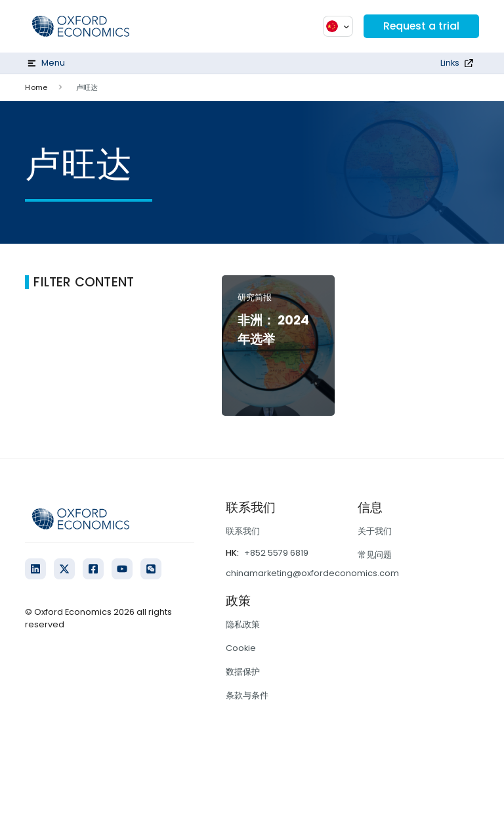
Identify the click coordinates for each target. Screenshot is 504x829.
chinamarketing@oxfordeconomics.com (312, 573)
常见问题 (375, 555)
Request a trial (421, 26)
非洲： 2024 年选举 (273, 330)
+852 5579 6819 (276, 553)
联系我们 (243, 531)
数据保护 (243, 672)
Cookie (241, 648)
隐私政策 (243, 624)
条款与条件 (247, 695)
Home (36, 87)
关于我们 (375, 531)
